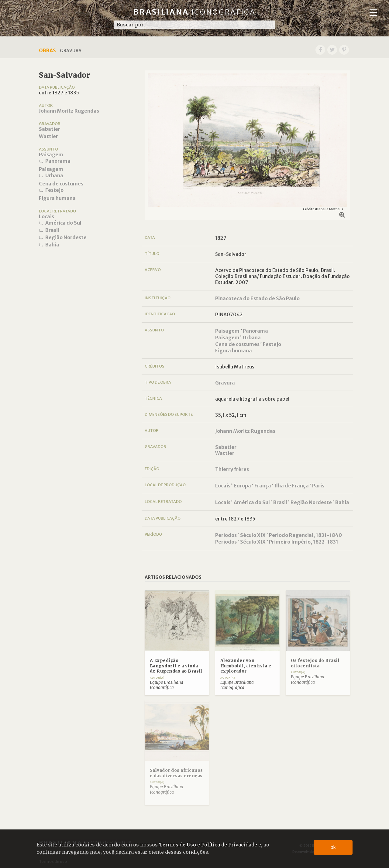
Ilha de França (292, 486)
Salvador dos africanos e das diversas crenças (176, 773)
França (263, 486)
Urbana (54, 175)
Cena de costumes (61, 184)
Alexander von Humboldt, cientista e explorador (246, 666)
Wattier (48, 136)
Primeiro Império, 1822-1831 (304, 542)
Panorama (58, 161)
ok (333, 847)
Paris (318, 486)
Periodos (226, 535)
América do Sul (63, 223)
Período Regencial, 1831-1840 (305, 535)
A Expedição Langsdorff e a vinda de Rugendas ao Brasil (176, 666)
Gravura (225, 383)
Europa (242, 486)
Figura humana (57, 198)
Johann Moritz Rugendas (69, 111)
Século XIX (253, 535)
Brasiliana (195, 12)
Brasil (52, 230)
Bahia (52, 245)
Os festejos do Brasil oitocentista (315, 663)
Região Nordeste (66, 237)
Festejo (54, 190)
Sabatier (50, 129)
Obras (47, 50)
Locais (46, 216)
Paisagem (51, 154)
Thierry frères (232, 469)
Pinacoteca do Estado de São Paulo (257, 298)
